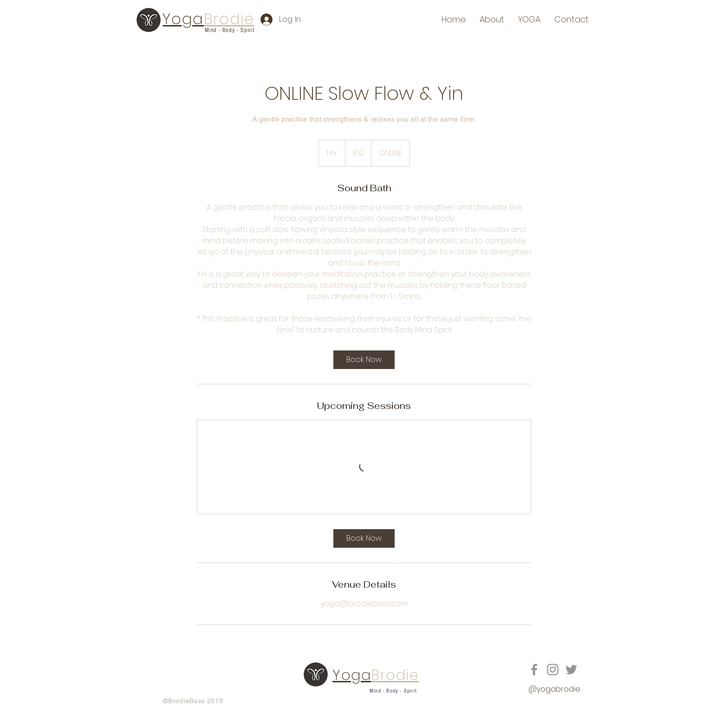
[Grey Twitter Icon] (571, 670)
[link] (364, 360)
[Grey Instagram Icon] (553, 670)
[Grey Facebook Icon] (534, 670)
